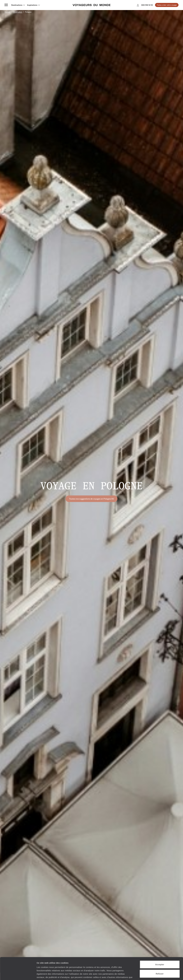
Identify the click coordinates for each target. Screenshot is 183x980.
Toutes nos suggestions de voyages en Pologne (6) (91, 499)
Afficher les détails (154, 974)
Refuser (160, 953)
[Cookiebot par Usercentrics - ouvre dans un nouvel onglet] (18, 975)
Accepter (160, 944)
